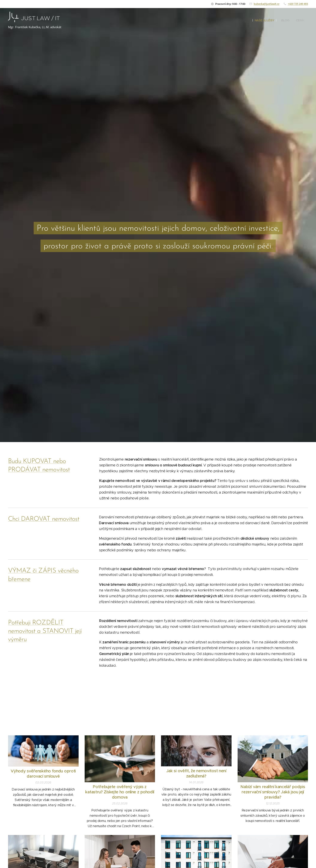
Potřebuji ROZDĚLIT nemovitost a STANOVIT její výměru (45, 631)
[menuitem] (265, 20)
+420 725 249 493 (298, 4)
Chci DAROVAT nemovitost (44, 519)
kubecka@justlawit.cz (267, 4)
